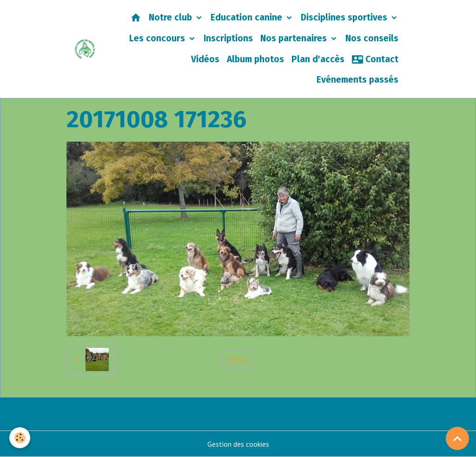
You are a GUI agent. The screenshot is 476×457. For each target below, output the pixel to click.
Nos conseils (372, 38)
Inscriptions (228, 38)
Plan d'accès (318, 59)
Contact (375, 59)
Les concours (158, 38)
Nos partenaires (295, 38)
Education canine (248, 17)
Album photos (255, 59)
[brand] (85, 49)
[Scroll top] (457, 438)
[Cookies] (20, 438)
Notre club (172, 17)
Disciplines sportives (345, 17)
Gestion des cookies (238, 444)
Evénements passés (357, 80)
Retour (238, 359)
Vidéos (205, 59)
